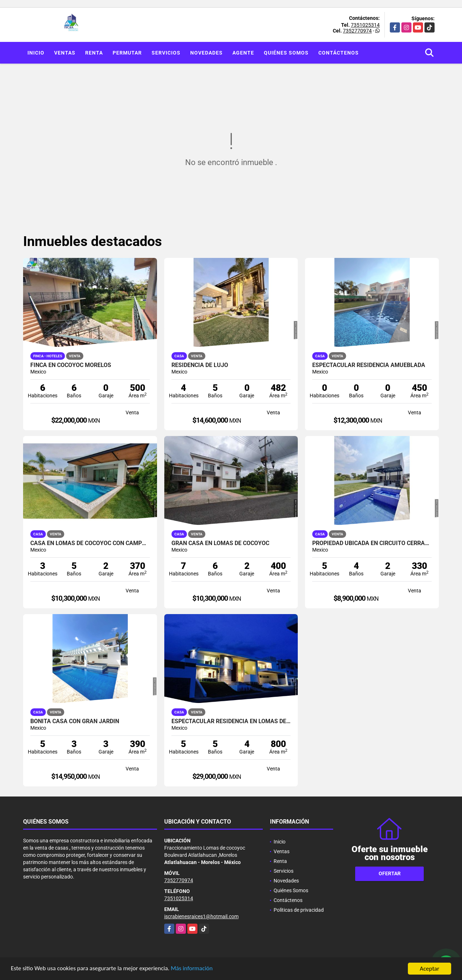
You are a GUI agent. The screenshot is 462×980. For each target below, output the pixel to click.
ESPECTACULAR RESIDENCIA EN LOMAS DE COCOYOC (231, 721)
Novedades (206, 53)
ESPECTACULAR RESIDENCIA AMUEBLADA (369, 365)
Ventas (65, 53)
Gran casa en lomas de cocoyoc (220, 543)
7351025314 (365, 25)
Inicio (36, 53)
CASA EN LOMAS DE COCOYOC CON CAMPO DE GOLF (90, 543)
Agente (243, 53)
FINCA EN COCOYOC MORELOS (71, 365)
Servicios (166, 53)
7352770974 (357, 31)
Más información (192, 969)
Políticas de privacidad (299, 910)
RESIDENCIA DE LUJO (200, 365)
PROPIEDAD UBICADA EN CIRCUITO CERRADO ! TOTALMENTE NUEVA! (372, 543)
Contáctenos (339, 53)
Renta (94, 53)
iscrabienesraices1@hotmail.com (201, 916)
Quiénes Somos (286, 53)
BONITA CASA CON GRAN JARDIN (75, 721)
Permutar (127, 53)
